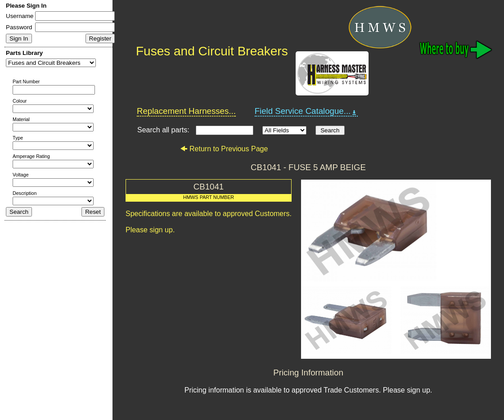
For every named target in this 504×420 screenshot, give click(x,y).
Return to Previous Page (224, 149)
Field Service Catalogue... (306, 111)
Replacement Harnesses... (186, 111)
